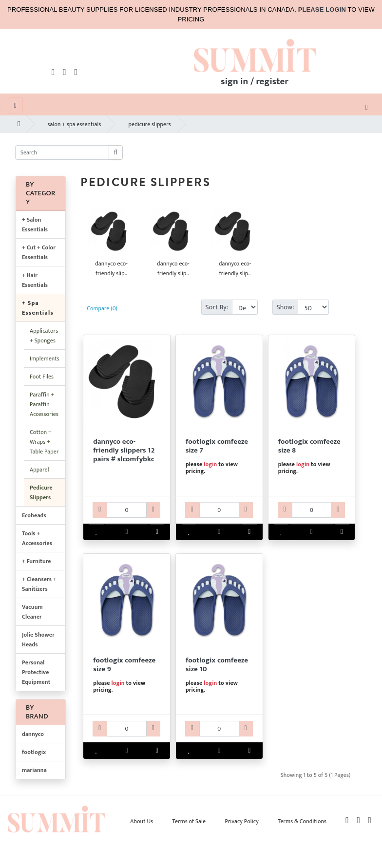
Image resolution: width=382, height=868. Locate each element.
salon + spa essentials (75, 124)
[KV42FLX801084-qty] (312, 510)
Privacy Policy (241, 821)
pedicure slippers (149, 124)
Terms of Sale (189, 821)
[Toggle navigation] (367, 107)
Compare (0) (102, 308)
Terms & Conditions (302, 821)
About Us (142, 821)
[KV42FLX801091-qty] (127, 729)
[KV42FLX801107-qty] (219, 729)
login (210, 464)
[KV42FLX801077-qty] (219, 510)
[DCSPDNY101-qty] (127, 510)
